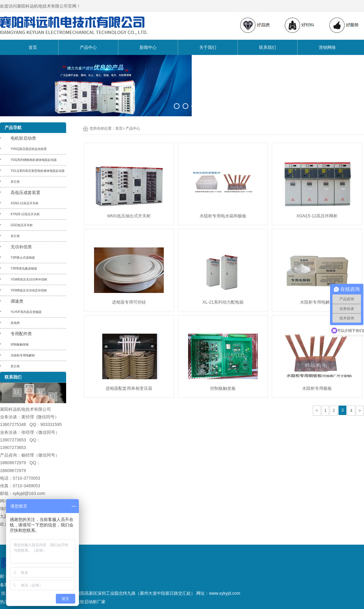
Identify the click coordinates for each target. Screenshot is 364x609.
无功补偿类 (21, 247)
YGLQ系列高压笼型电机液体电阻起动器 (38, 171)
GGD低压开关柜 (22, 225)
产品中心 (88, 47)
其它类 (15, 182)
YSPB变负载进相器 (24, 269)
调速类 (17, 301)
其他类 (15, 323)
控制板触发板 (20, 344)
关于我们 (208, 47)
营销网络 (327, 47)
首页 (33, 47)
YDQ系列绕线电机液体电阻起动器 (34, 160)
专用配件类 (21, 334)
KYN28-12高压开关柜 (25, 214)
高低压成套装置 (25, 192)
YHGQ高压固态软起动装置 (29, 149)
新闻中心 (148, 47)
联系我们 (268, 47)
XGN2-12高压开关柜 (25, 203)
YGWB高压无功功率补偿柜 (29, 279)
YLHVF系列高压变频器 (26, 312)
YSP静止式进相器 (23, 258)
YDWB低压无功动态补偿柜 (29, 290)
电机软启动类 (23, 138)
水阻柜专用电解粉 (23, 355)
